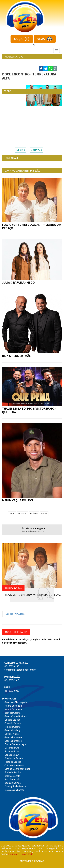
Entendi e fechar (32, 861)
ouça (22, 39)
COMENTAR (37, 150)
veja (45, 39)
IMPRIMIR (21, 150)
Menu (7, 50)
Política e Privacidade (21, 854)
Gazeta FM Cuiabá (15, 614)
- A (55, 61)
